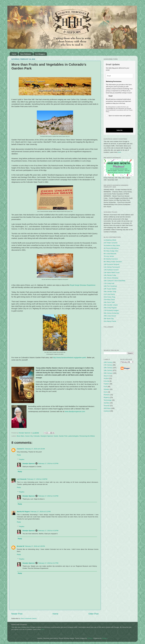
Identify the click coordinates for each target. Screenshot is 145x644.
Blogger (105, 638)
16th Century (108, 362)
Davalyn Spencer (29, 463)
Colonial (106, 381)
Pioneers (107, 395)
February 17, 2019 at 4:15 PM (48, 463)
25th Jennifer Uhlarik (111, 305)
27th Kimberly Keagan (111, 310)
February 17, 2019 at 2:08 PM (37, 479)
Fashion (106, 384)
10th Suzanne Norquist (111, 264)
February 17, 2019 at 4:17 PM (48, 563)
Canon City (29, 436)
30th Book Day (109, 319)
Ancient (106, 378)
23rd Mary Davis (109, 300)
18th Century (108, 368)
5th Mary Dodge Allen (111, 251)
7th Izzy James (109, 256)
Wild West (107, 408)
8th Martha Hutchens (111, 259)
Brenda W (20, 546)
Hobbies (106, 389)
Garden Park (63, 436)
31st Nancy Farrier (110, 321)
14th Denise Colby (110, 275)
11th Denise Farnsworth (112, 267)
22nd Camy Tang (109, 297)
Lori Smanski (22, 479)
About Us (107, 376)
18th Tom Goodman (110, 286)
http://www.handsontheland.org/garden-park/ (70, 358)
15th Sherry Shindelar (111, 278)
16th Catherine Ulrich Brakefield (114, 281)
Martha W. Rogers (23, 512)
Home (14, 54)
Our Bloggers (40, 54)
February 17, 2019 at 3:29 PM (35, 546)
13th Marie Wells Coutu (112, 273)
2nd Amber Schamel (111, 243)
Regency (107, 397)
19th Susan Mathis (110, 289)
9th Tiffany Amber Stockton (113, 262)
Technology (108, 400)
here (119, 152)
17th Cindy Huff (109, 283)
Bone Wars (21, 436)
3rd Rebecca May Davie (112, 245)
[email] (120, 76)
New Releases (26, 54)
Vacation (107, 403)
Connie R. (20, 449)
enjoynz (90, 638)
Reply (19, 455)
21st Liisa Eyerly (109, 294)
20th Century (108, 373)
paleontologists (74, 436)
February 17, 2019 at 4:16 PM (48, 531)
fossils (56, 436)
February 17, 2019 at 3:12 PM (40, 512)
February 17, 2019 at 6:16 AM (35, 449)
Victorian (107, 406)
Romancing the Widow (87, 436)
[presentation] (118, 123)
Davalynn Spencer (47, 436)
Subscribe (120, 130)
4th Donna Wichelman (111, 248)
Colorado (37, 436)
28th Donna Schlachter (111, 313)
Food (105, 387)
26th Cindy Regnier (110, 308)
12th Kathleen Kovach (111, 270)
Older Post (94, 614)
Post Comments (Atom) (29, 618)
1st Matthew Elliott (110, 240)
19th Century (108, 370)
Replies (22, 459)
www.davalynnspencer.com (75, 411)
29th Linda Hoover (110, 316)
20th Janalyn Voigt (110, 292)
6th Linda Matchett (110, 254)
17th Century (108, 365)
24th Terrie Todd (109, 302)
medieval (107, 411)
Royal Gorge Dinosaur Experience (83, 285)
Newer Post (17, 614)
